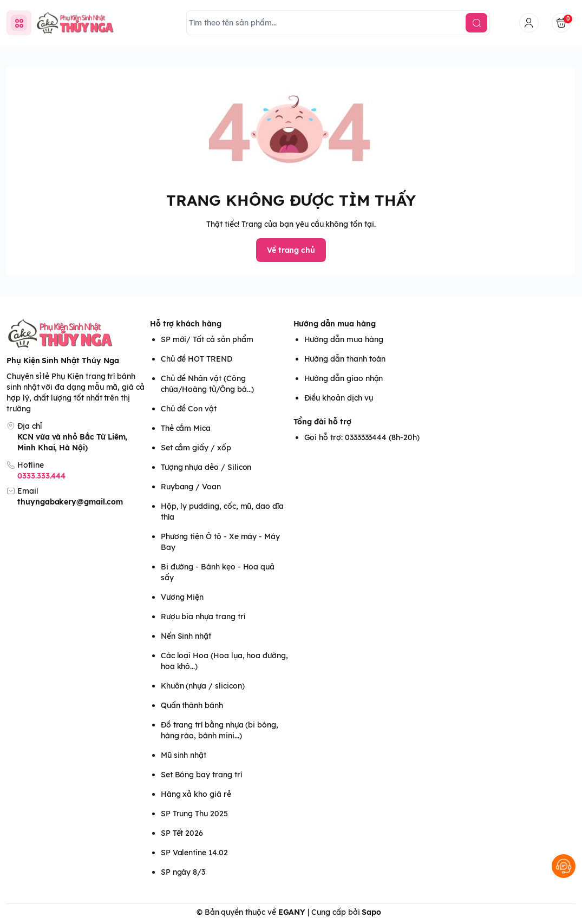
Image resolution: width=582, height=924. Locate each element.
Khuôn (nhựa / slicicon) (203, 686)
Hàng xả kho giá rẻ (196, 794)
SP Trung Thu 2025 (194, 814)
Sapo (371, 912)
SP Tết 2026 (182, 833)
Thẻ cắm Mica (186, 428)
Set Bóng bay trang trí (201, 775)
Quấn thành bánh (192, 705)
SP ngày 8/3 (183, 872)
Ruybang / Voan (191, 487)
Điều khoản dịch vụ (339, 398)
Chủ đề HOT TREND (197, 359)
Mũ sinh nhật (184, 755)
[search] (476, 23)
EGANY (292, 912)
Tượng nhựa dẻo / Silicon (206, 467)
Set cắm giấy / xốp (196, 448)
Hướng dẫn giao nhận (344, 378)
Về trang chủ (291, 250)
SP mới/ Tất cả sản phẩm (207, 339)
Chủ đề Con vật (189, 409)
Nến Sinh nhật (186, 636)
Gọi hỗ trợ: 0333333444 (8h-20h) (362, 437)
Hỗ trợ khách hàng (186, 324)
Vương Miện (182, 597)
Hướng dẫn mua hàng (335, 324)
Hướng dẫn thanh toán (345, 359)
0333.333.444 (41, 476)
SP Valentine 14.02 (194, 853)
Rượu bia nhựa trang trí (203, 617)
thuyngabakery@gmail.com (70, 502)
